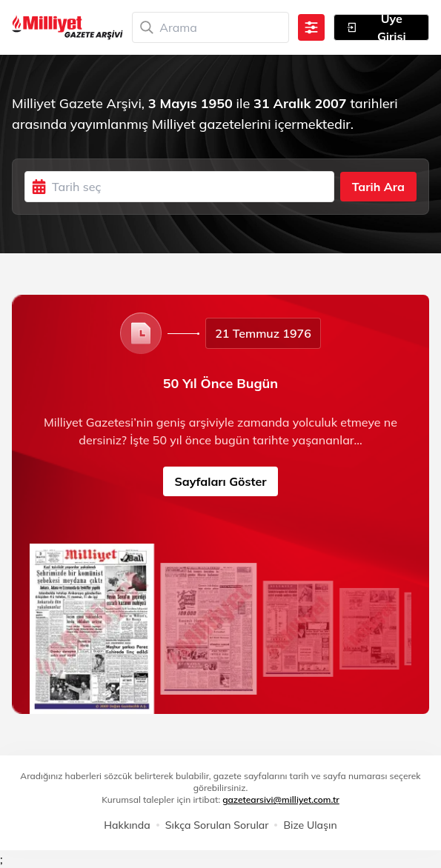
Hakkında (127, 825)
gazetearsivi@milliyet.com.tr (281, 799)
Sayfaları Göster (221, 481)
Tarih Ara (378, 187)
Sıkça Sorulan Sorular (217, 825)
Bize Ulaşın (310, 825)
